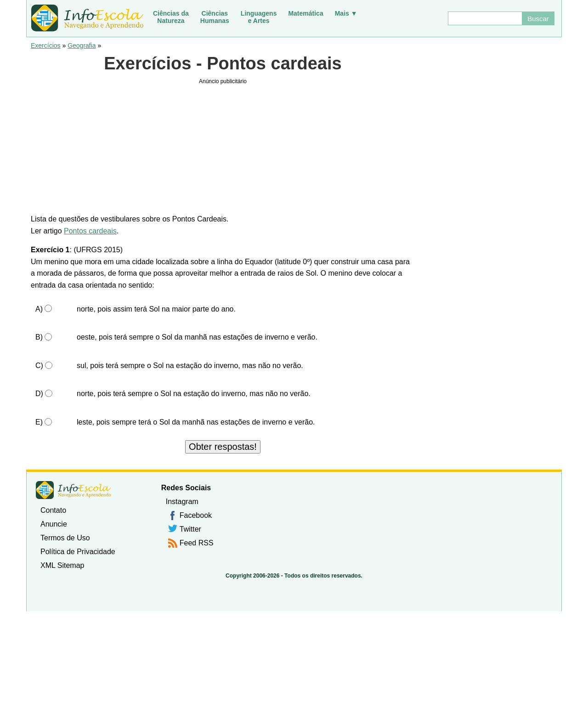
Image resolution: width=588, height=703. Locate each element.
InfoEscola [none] (73, 490)
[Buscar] (485, 18)
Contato (53, 510)
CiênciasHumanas (215, 17)
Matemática (305, 13)
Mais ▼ (346, 13)
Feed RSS (197, 543)
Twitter (190, 529)
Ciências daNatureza (171, 17)
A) (39, 309)
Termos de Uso (65, 538)
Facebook (196, 515)
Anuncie (54, 524)
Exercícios (46, 45)
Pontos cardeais (90, 231)
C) (39, 366)
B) (39, 337)
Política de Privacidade (78, 552)
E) (39, 422)
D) (39, 394)
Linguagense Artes (259, 17)
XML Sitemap (62, 565)
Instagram (182, 502)
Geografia (82, 45)
